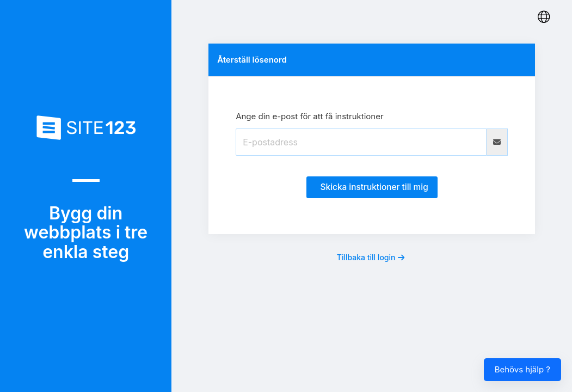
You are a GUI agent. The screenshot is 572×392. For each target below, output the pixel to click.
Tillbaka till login (371, 257)
